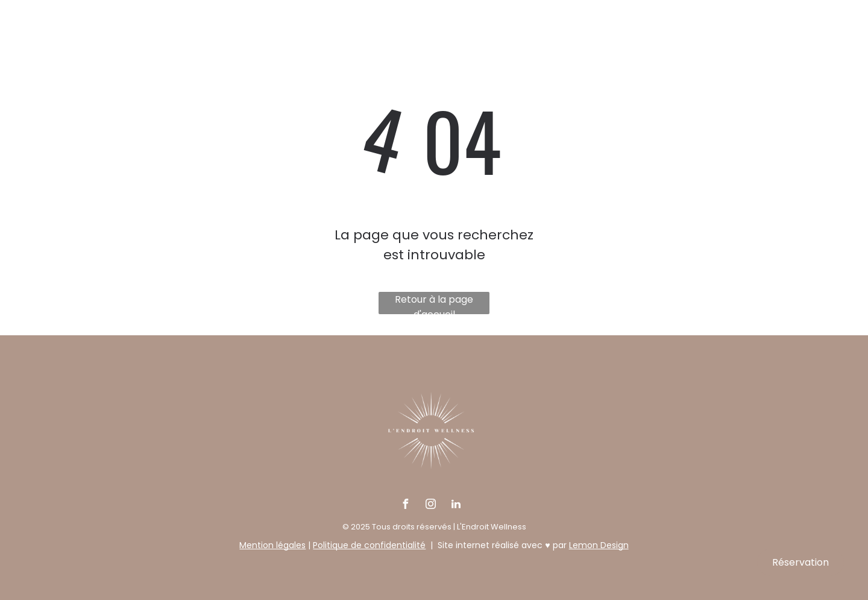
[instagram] (430, 506)
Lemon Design (599, 545)
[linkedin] (456, 506)
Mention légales (272, 545)
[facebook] (405, 506)
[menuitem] (225, 52)
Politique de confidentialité (369, 545)
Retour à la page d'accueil (434, 303)
